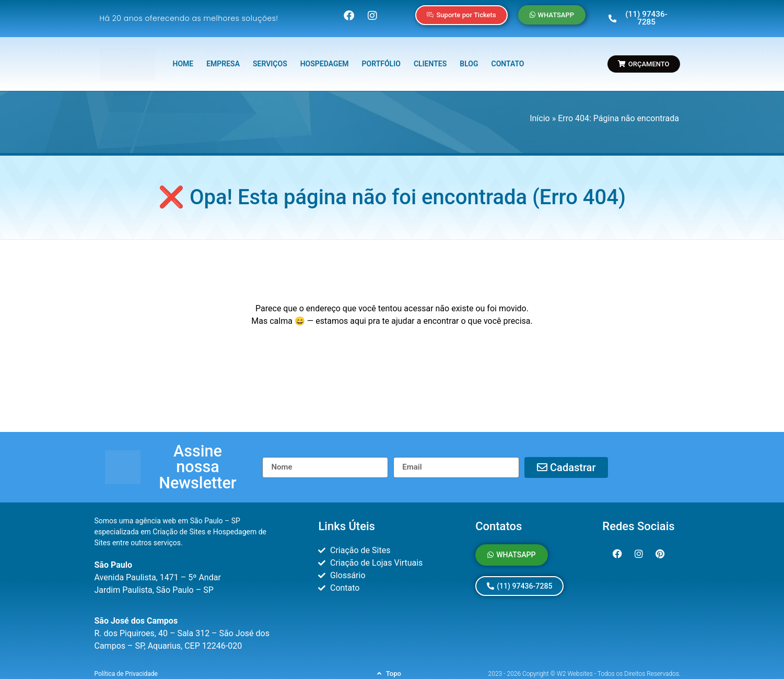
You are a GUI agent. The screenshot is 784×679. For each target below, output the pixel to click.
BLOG (469, 58)
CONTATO (508, 58)
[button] (197, 453)
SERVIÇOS (270, 58)
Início (540, 113)
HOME (183, 58)
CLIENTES (430, 58)
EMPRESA (223, 58)
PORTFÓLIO (381, 58)
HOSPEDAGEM (325, 58)
